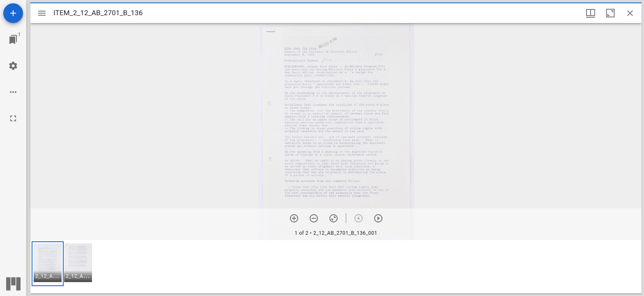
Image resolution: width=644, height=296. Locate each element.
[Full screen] (13, 118)
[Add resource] (13, 13)
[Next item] (378, 218)
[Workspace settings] (13, 66)
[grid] (336, 267)
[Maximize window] (610, 13)
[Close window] (630, 13)
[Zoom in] (294, 218)
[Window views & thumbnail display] (591, 13)
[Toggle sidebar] (42, 13)
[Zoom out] (314, 218)
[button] (48, 264)
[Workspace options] (13, 92)
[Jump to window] (13, 39)
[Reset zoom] (333, 218)
